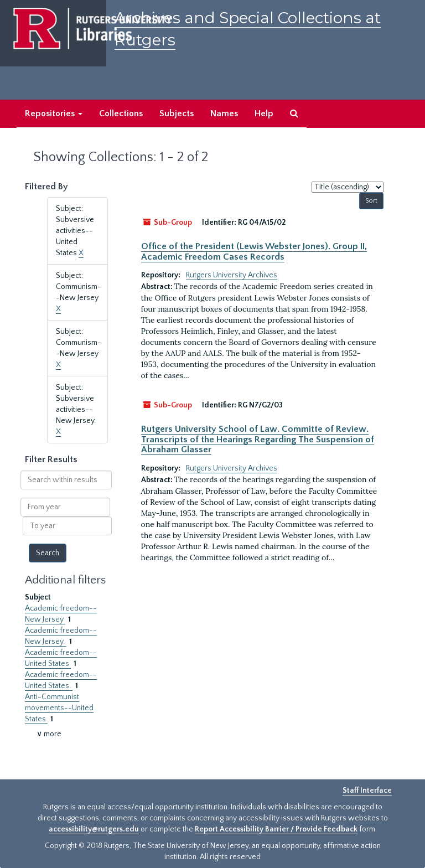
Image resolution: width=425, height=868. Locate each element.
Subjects (177, 113)
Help (264, 113)
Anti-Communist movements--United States (59, 708)
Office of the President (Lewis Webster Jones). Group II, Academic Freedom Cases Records (254, 251)
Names (224, 113)
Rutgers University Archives (232, 275)
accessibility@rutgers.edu (94, 829)
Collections (121, 113)
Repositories (54, 113)
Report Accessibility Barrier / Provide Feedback (276, 829)
